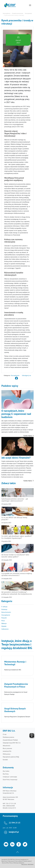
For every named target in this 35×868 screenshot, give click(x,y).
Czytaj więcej (29, 436)
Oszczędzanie (28, 14)
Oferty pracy (7, 754)
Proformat (31, 865)
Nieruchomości (6, 612)
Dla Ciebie (6, 771)
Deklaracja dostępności (19, 863)
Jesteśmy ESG (7, 751)
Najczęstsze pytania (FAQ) (11, 757)
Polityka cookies (27, 861)
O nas (5, 735)
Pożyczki (4, 618)
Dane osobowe (19, 861)
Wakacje (4, 624)
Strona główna (6, 14)
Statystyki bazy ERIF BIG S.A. (12, 743)
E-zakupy (4, 607)
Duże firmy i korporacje (10, 780)
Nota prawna (11, 861)
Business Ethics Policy (7, 863)
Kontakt (5, 760)
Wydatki (4, 626)
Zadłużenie (5, 629)
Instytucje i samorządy (10, 777)
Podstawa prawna (8, 737)
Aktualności (7, 746)
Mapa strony (4, 861)
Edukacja (4, 610)
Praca (3, 621)
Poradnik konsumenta (17, 14)
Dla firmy (6, 774)
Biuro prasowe (7, 749)
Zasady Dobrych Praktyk (10, 740)
